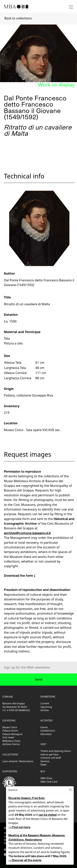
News (44, 765)
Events (44, 727)
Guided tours (48, 731)
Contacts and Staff (51, 758)
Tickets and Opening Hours (56, 751)
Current (45, 703)
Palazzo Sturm (10, 731)
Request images (28, 454)
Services (45, 761)
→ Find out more (19, 827)
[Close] (70, 790)
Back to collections (18, 18)
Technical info (24, 176)
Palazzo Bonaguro (12, 734)
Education (46, 734)
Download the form (18, 575)
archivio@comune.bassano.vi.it (27, 533)
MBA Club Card (49, 782)
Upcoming (46, 707)
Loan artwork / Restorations (18, 761)
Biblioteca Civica (11, 741)
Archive (45, 710)
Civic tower (8, 737)
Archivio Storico (11, 744)
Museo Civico (10, 727)
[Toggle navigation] (71, 7)
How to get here (49, 754)
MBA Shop (46, 778)
